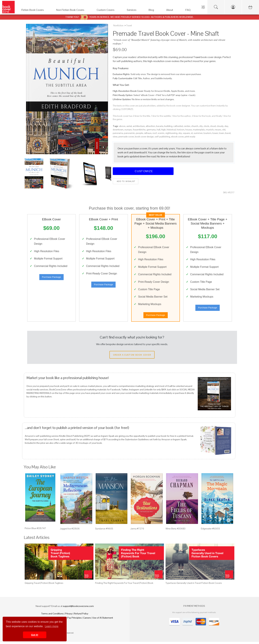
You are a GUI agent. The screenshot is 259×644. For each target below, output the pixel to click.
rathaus (148, 133)
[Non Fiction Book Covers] (73, 11)
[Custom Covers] (108, 11)
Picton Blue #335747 (35, 530)
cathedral (178, 126)
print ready (190, 137)
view (115, 137)
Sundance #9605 (104, 531)
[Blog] (154, 11)
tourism (207, 133)
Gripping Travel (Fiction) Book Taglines (44, 585)
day (226, 126)
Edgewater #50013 (210, 531)
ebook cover (177, 137)
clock (206, 126)
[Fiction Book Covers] (35, 11)
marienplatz (199, 130)
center (187, 126)
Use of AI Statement (103, 620)
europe (128, 130)
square (186, 133)
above (122, 126)
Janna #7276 (137, 531)
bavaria (160, 126)
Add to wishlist (126, 181)
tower (215, 133)
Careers (87, 620)
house (189, 130)
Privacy (69, 616)
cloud (213, 126)
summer (198, 133)
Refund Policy (81, 616)
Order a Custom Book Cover (132, 357)
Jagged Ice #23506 (70, 531)
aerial (129, 126)
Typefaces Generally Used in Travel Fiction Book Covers (194, 585)
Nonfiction (118, 26)
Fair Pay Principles (72, 620)
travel (228, 133)
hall (158, 130)
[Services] (134, 11)
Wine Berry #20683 (175, 531)
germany (151, 130)
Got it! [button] (35, 635)
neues (218, 130)
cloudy (220, 126)
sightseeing (171, 133)
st (192, 133)
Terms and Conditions (52, 616)
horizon (181, 130)
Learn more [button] (52, 626)
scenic (161, 133)
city (201, 126)
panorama (118, 133)
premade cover (126, 137)
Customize (143, 171)
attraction (150, 126)
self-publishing (162, 137)
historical (171, 130)
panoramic (129, 133)
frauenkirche (139, 130)
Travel (129, 26)
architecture (139, 126)
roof (155, 133)
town (222, 133)
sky (180, 133)
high (163, 130)
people (139, 133)
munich (210, 130)
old (224, 130)
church (195, 126)
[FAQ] (191, 11)
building (168, 126)
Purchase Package (51, 278)
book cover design (144, 137)
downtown (118, 130)
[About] (172, 11)
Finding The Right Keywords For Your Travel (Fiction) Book (124, 585)
